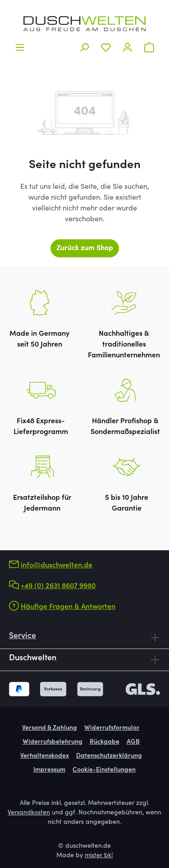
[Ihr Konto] (128, 48)
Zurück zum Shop (85, 248)
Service (23, 636)
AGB (133, 742)
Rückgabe (105, 742)
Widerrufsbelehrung (53, 742)
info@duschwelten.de (57, 566)
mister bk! (99, 856)
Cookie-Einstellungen (104, 770)
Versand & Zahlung (50, 728)
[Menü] (20, 48)
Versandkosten (29, 813)
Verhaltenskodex (45, 756)
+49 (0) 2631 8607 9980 (58, 586)
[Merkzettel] (106, 48)
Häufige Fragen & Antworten (68, 607)
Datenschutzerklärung (109, 756)
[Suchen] (84, 48)
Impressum (49, 770)
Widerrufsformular (112, 728)
